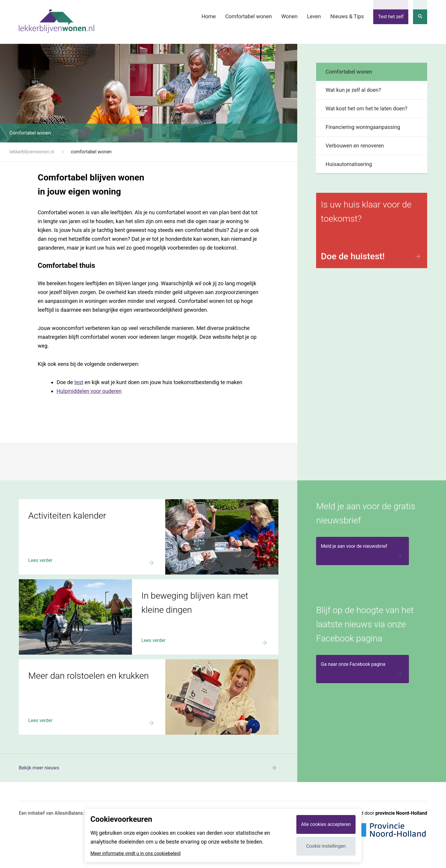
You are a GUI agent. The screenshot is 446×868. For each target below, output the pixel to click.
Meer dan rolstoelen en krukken (52, 662)
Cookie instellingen (326, 846)
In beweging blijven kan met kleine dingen (62, 582)
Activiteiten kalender (40, 502)
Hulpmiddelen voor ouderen (89, 391)
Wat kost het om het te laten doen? (366, 108)
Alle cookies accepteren (326, 824)
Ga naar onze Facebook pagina (362, 670)
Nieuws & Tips (347, 16)
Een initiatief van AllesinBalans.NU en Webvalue (68, 813)
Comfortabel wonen (248, 16)
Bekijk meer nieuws (149, 768)
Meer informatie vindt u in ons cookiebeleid (136, 854)
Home (209, 16)
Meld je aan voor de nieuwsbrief (362, 552)
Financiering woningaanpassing (363, 127)
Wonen (289, 16)
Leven (314, 16)
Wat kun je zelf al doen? (353, 90)
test (79, 382)
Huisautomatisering (349, 164)
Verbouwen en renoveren (355, 146)
